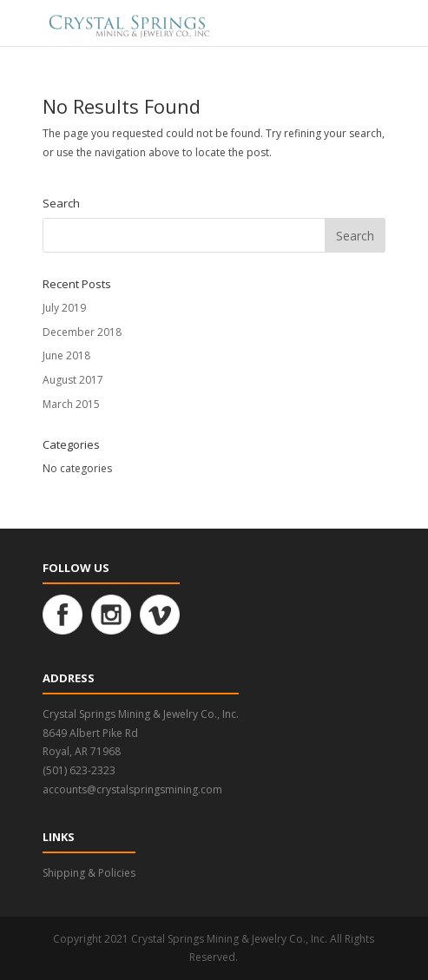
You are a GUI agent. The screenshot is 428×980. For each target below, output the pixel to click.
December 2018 (82, 332)
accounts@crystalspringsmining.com (132, 789)
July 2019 (64, 308)
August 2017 (73, 380)
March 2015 (71, 404)
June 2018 (66, 355)
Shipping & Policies (89, 873)
